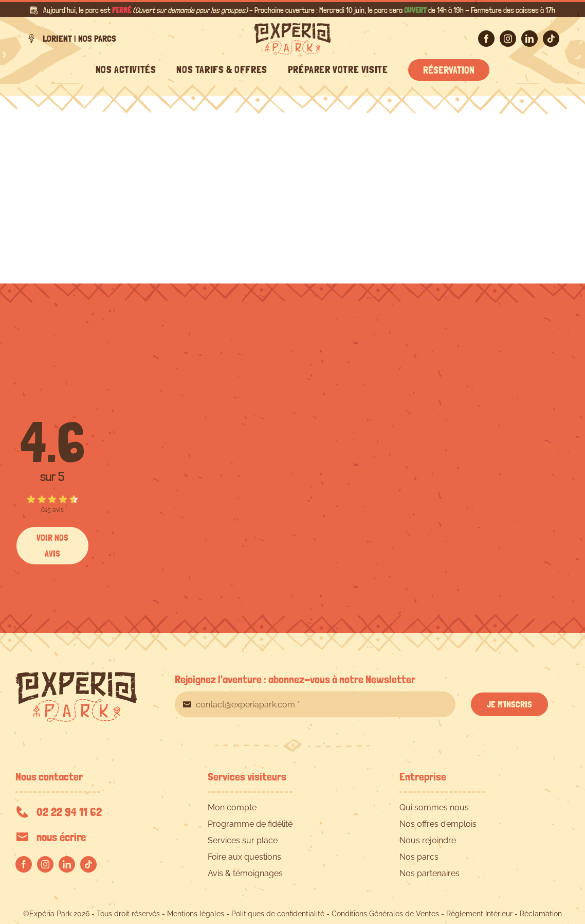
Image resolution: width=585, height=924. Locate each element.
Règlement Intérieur (479, 914)
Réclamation (541, 914)
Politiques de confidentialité (278, 914)
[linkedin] (529, 39)
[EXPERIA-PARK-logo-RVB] (292, 27)
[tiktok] (551, 39)
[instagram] (508, 39)
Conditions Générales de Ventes (385, 914)
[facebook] (486, 39)
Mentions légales (196, 914)
